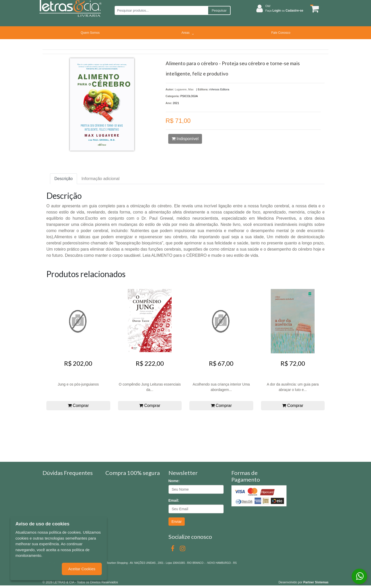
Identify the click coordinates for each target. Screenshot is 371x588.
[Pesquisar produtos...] (161, 10)
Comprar (78, 406)
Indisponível (185, 139)
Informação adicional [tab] (100, 179)
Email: (174, 500)
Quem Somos (90, 33)
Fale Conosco (281, 33)
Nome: (174, 481)
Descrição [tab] (64, 179)
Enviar (177, 522)
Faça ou (284, 11)
